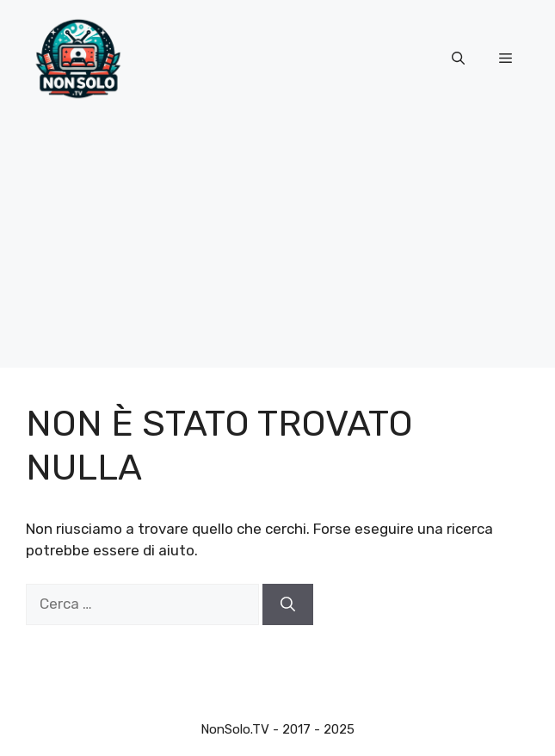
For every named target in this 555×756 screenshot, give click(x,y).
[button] (458, 59)
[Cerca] (288, 604)
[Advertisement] (277, 247)
